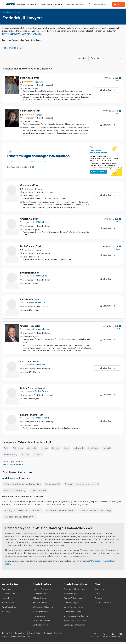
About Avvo (100, 591)
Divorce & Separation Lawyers (76, 618)
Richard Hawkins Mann (32, 417)
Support (98, 600)
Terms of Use (7, 635)
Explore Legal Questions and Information (23, 486)
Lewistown (94, 450)
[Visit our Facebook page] (96, 637)
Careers (98, 596)
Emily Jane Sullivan (30, 301)
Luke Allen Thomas (30, 78)
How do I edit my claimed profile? (61, 513)
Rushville (26, 457)
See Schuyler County (12, 464)
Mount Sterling (11, 457)
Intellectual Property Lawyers (76, 623)
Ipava (67, 450)
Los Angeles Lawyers (41, 596)
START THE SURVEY (98, 174)
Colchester (18, 450)
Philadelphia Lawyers (41, 614)
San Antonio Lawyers (41, 623)
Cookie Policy (35, 635)
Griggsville (32, 450)
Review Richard (42, 420)
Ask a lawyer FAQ (53, 486)
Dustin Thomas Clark (31, 248)
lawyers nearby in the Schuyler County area (25, 34)
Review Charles (42, 224)
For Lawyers (7, 614)
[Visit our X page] (105, 637)
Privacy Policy (21, 635)
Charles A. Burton (29, 221)
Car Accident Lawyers (73, 614)
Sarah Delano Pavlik (30, 113)
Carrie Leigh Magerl (30, 187)
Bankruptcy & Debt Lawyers (75, 591)
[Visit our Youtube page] (120, 637)
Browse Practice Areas (11, 605)
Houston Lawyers (40, 605)
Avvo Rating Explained (104, 605)
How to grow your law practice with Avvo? (23, 513)
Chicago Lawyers (40, 600)
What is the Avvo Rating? (15, 493)
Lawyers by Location (27, 4)
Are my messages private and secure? (83, 486)
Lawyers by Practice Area (51, 4)
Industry (57, 450)
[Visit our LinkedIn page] (113, 637)
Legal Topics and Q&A (77, 4)
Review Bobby (41, 393)
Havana (45, 450)
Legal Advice (7, 600)
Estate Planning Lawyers (74, 609)
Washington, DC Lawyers (43, 609)
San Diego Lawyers (41, 627)
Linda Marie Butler (30, 275)
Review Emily (41, 305)
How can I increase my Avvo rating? (97, 513)
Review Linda (41, 278)
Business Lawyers (71, 596)
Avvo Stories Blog (9, 609)
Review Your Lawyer (10, 596)
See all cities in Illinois (12, 466)
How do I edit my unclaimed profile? (20, 519)
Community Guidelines (52, 635)
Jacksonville (80, 450)
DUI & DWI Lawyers (72, 605)
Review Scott (41, 367)
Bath (6, 450)
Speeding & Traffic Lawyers (75, 627)
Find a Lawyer (7, 591)
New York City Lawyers (42, 591)
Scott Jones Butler (30, 364)
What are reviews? (39, 493)
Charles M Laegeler (30, 328)
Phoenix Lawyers (40, 618)
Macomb (108, 450)
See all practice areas (12, 48)
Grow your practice (103, 4)
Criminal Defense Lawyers (74, 600)
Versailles (38, 457)
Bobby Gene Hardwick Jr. (33, 390)
